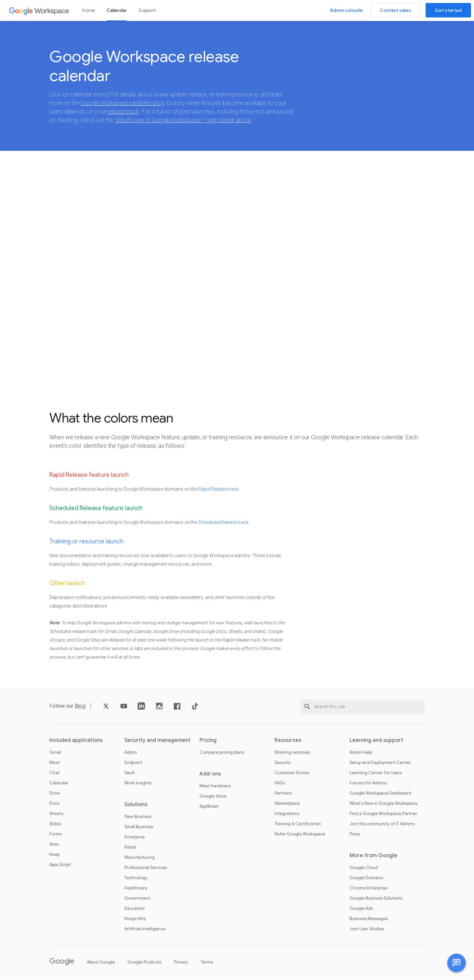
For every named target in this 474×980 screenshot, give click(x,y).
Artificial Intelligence (145, 929)
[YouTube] (124, 709)
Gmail (55, 753)
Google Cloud (364, 868)
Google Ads (361, 909)
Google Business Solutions (376, 899)
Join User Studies (367, 929)
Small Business (139, 827)
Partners (283, 794)
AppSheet (209, 807)
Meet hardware (215, 786)
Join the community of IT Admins (382, 824)
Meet (55, 763)
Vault (130, 773)
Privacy (181, 962)
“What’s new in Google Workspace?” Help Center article (183, 120)
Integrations (287, 814)
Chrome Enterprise (369, 888)
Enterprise (135, 837)
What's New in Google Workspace (383, 804)
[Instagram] (159, 709)
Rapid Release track (218, 489)
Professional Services (146, 868)
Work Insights (138, 783)
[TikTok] (195, 709)
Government (137, 899)
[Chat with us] (457, 963)
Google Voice (213, 797)
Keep (54, 855)
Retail (130, 848)
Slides (55, 824)
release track (123, 112)
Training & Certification (298, 824)
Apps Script (60, 865)
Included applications (76, 741)
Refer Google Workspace (300, 834)
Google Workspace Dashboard (380, 794)
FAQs (280, 783)
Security (283, 763)
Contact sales (395, 10)
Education (135, 909)
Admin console (346, 10)
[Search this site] (363, 707)
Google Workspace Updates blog (122, 103)
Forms (55, 834)
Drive (55, 794)
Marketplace (287, 804)
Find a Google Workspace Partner (383, 814)
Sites (54, 845)
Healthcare (136, 888)
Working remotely (292, 753)
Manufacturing (140, 858)
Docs (54, 804)
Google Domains (366, 878)
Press (355, 834)
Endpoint (133, 763)
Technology (136, 878)
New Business (138, 817)
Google (62, 961)
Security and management (158, 741)
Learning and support (376, 741)
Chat (54, 773)
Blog (80, 706)
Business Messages (369, 919)
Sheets (56, 814)
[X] (106, 709)
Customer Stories (292, 773)
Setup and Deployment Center (380, 763)
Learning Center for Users (376, 773)
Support (147, 10)
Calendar (117, 10)
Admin (131, 753)
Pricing (208, 741)
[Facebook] (177, 709)
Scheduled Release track (223, 523)
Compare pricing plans (222, 753)
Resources (288, 741)
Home (88, 10)
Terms (207, 962)
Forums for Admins (368, 783)
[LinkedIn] (142, 709)
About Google (101, 962)
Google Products (144, 962)
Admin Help (361, 753)
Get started (448, 10)
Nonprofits (135, 919)
